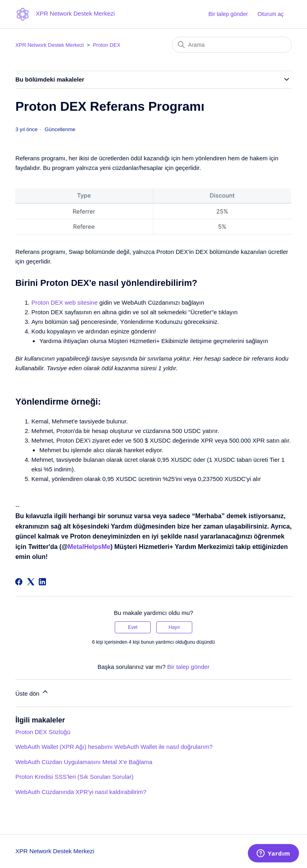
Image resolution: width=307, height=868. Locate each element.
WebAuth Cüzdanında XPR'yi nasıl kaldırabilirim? (81, 792)
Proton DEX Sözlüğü (43, 732)
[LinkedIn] (42, 582)
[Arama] (232, 45)
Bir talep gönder (228, 14)
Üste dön (32, 692)
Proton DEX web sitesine (64, 302)
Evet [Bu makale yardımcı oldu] (133, 627)
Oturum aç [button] (270, 14)
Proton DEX (107, 45)
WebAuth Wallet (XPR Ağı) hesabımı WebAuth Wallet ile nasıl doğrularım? (114, 747)
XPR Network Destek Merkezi (49, 45)
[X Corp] (31, 582)
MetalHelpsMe (89, 547)
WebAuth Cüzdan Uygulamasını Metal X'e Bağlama (84, 762)
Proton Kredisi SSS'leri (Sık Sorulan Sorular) (74, 777)
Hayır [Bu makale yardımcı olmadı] (174, 627)
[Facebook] (19, 582)
